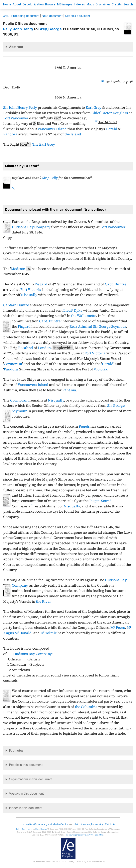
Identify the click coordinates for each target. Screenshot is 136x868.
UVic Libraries (82, 824)
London (44, 348)
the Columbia (86, 707)
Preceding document (25, 16)
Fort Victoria (31, 290)
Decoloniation (33, 4)
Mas (90, 4)
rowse (50, 4)
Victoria (100, 369)
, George (50, 29)
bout (17, 4)
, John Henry (19, 29)
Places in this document (26, 808)
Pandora (10, 134)
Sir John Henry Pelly (20, 107)
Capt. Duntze (116, 284)
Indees (79, 4)
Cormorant (13, 364)
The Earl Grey (44, 144)
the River (43, 601)
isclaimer (103, 4)
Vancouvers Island (33, 385)
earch (128, 4)
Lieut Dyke (73, 310)
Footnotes (16, 751)
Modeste (18, 269)
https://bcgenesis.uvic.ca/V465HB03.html (85, 835)
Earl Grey (94, 107)
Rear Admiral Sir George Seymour (98, 327)
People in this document (26, 765)
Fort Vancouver (16, 118)
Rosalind (26, 348)
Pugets (84, 426)
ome (7, 4)
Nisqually (29, 295)
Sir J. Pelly (50, 178)
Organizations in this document (31, 779)
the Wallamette (84, 316)
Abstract (16, 47)
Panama (69, 390)
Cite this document (78, 16)
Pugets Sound (100, 501)
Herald (111, 129)
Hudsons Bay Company (31, 227)
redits (117, 4)
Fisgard (41, 284)
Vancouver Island (52, 129)
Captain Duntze (16, 305)
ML (6, 16)
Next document (52, 16)
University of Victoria (103, 824)
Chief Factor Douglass (110, 113)
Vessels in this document (26, 793)
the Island (73, 134)
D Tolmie (49, 633)
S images (65, 4)
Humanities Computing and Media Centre (45, 824)
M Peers (118, 628)
